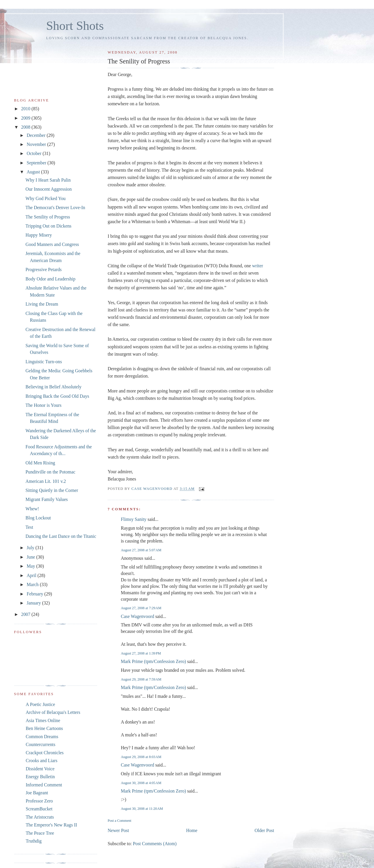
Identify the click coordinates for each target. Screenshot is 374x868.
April (32, 575)
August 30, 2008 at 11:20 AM (142, 809)
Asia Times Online (43, 720)
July (31, 548)
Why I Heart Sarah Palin (48, 180)
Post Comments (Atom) (155, 844)
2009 (26, 118)
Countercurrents (40, 744)
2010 (26, 109)
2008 (26, 127)
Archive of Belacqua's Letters (53, 712)
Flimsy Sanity (134, 519)
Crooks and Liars (41, 761)
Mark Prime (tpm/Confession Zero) (153, 661)
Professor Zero (39, 801)
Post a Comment (119, 821)
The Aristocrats (40, 817)
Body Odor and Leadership (50, 279)
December (37, 135)
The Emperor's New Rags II (51, 825)
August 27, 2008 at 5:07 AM (141, 550)
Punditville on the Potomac (50, 472)
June (31, 557)
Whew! (32, 509)
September (37, 163)
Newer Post (118, 830)
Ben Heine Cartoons (44, 728)
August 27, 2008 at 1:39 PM (141, 653)
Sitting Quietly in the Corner (52, 490)
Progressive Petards (44, 269)
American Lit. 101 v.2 (46, 481)
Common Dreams (42, 737)
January (34, 603)
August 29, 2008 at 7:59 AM (141, 679)
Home (192, 830)
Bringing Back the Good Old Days (57, 396)
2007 (26, 614)
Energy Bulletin (40, 777)
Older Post (264, 830)
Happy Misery (39, 235)
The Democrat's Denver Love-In (55, 207)
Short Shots (75, 26)
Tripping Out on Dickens (48, 226)
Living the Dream (42, 304)
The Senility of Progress (48, 217)
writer (258, 266)
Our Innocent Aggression (49, 189)
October (35, 153)
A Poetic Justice (40, 704)
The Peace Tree (40, 833)
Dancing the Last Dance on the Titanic (61, 536)
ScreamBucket (39, 809)
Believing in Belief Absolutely (53, 387)
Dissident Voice (40, 769)
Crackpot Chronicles (45, 753)
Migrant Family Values (47, 499)
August (34, 172)
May (31, 566)
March (33, 584)
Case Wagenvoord (137, 616)
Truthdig (34, 841)
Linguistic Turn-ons (44, 362)
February (36, 594)
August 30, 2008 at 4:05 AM (141, 783)
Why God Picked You (45, 198)
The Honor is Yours (43, 405)
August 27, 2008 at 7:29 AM (141, 608)
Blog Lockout (38, 518)
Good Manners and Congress (52, 244)
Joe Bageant (37, 793)
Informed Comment (44, 785)
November (37, 144)
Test (29, 527)
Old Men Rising (40, 463)
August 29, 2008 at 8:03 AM (141, 757)
